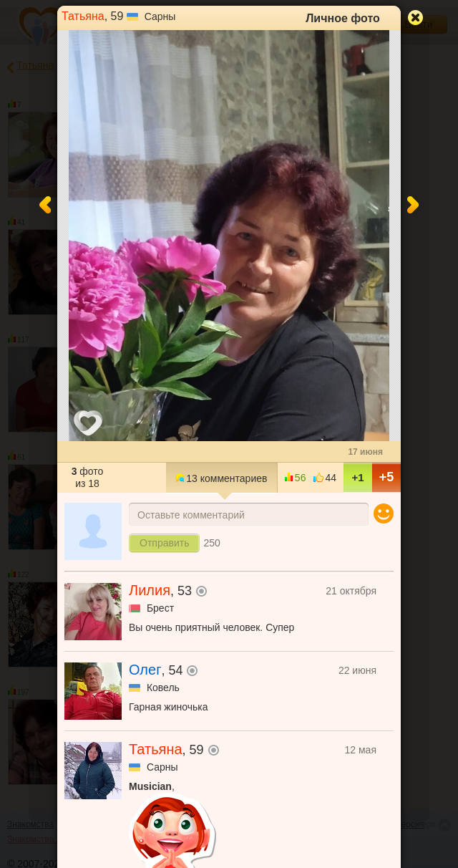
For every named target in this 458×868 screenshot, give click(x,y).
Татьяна (83, 16)
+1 (357, 477)
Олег (145, 670)
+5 (387, 477)
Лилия (150, 590)
